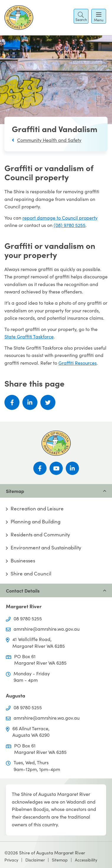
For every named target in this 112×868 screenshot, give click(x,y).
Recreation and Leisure (37, 509)
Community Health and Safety (49, 140)
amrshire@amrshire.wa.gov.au (47, 629)
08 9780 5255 (28, 618)
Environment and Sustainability (46, 548)
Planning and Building (36, 522)
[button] (81, 16)
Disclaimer (35, 860)
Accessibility (86, 860)
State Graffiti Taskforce (29, 336)
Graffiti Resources (78, 363)
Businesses (23, 561)
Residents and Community (40, 535)
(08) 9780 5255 (70, 225)
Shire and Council (31, 574)
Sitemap (60, 860)
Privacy (11, 860)
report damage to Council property (60, 218)
